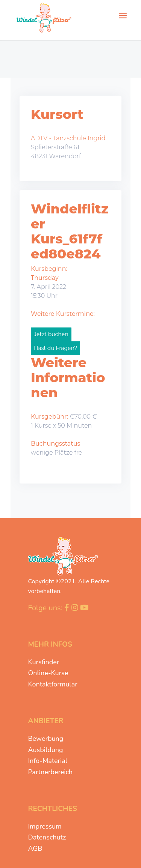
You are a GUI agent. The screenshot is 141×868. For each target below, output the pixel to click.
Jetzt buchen (51, 334)
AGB (35, 848)
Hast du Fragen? (55, 348)
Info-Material (48, 761)
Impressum (45, 826)
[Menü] (123, 15)
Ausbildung (45, 750)
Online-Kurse (48, 673)
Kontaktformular (52, 684)
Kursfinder (43, 662)
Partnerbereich (50, 772)
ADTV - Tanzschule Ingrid (68, 138)
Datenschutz (47, 837)
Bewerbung (45, 739)
